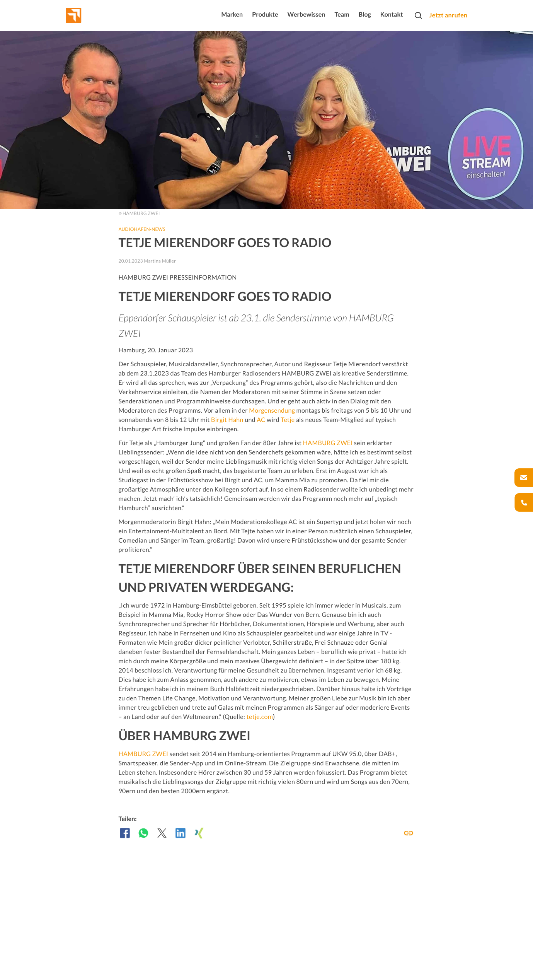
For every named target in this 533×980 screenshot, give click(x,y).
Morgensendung (272, 411)
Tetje (288, 420)
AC (261, 420)
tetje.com (260, 717)
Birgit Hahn (227, 420)
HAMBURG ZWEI (328, 443)
